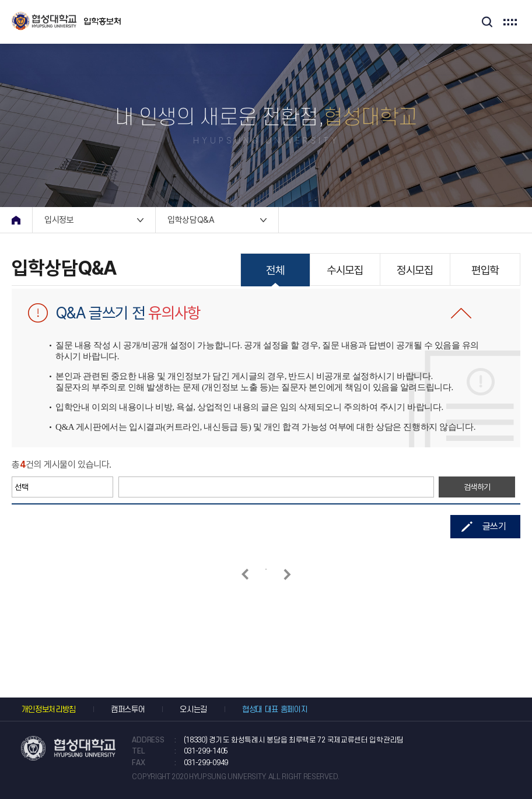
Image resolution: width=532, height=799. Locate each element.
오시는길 (193, 709)
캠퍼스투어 (128, 709)
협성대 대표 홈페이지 (275, 709)
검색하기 (477, 487)
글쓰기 (494, 526)
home (16, 220)
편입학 (485, 270)
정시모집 (415, 270)
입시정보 (59, 220)
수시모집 (345, 270)
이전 (245, 574)
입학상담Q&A (191, 220)
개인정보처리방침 (48, 709)
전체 (275, 270)
